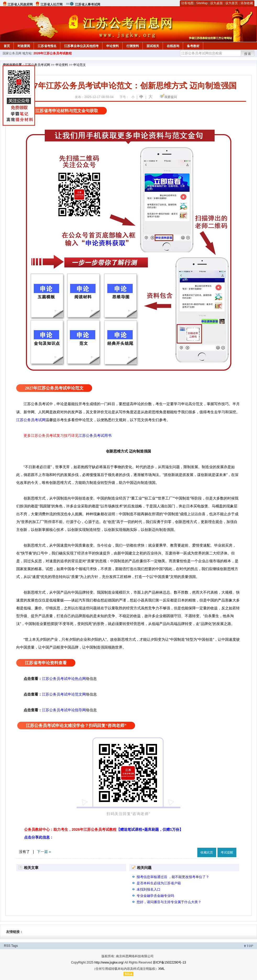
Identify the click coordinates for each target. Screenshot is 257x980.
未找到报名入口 (149, 889)
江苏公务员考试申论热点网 (64, 679)
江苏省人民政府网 (20, 4)
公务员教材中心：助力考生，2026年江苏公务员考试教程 (104, 829)
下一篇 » (44, 852)
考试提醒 (227, 852)
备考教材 (193, 46)
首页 (7, 46)
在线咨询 (173, 46)
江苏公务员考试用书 (95, 435)
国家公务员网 (12, 53)
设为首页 (232, 3)
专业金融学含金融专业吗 (155, 896)
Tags (15, 946)
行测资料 (133, 46)
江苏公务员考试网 (37, 65)
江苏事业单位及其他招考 (81, 46)
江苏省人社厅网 (52, 4)
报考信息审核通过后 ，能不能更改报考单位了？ (173, 877)
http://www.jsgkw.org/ (109, 962)
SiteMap (202, 3)
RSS (7, 946)
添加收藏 (247, 3)
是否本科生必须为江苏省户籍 (159, 883)
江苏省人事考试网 (88, 4)
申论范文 (80, 65)
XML (162, 969)
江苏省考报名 (47, 46)
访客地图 (187, 3)
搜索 (248, 54)
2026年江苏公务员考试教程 (53, 53)
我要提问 (171, 97)
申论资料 (113, 46)
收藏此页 (207, 852)
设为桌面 (216, 3)
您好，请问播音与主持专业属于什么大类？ (169, 902)
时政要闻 (24, 46)
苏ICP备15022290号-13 (169, 962)
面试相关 (153, 46)
